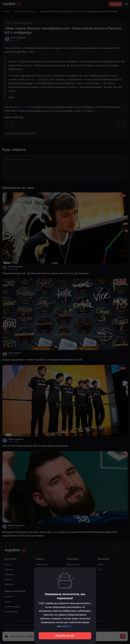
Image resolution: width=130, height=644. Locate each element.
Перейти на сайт (65, 636)
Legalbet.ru (66, 626)
